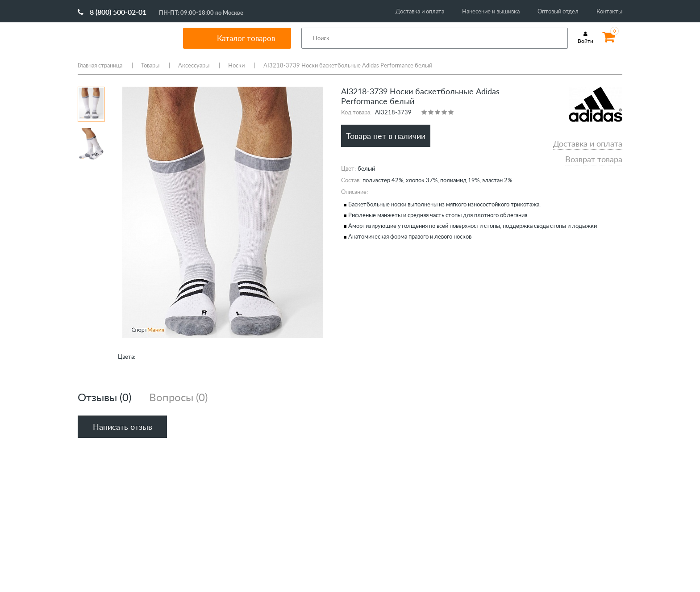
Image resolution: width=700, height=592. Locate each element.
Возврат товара (594, 159)
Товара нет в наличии (386, 136)
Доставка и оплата (420, 11)
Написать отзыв (123, 427)
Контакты (609, 11)
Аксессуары (194, 65)
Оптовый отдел (558, 11)
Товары (150, 65)
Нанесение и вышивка (491, 11)
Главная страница (100, 65)
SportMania (120, 38)
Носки (236, 65)
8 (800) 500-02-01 (112, 12)
